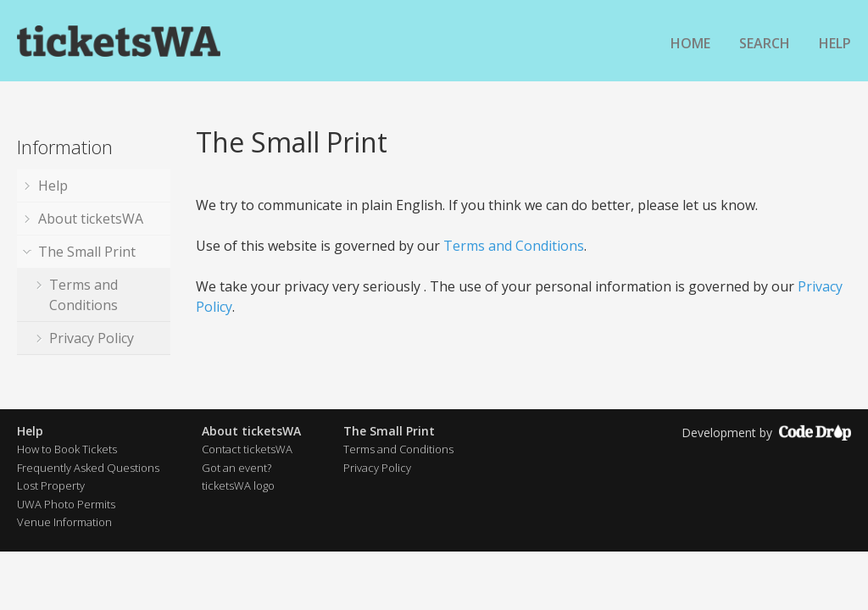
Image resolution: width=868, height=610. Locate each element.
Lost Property (51, 485)
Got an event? (236, 468)
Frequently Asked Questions (88, 468)
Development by (766, 433)
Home (690, 43)
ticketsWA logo (238, 485)
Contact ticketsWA (247, 449)
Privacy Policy (92, 338)
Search (765, 43)
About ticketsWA (91, 219)
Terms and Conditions (83, 295)
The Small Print (87, 252)
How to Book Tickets (67, 449)
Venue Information (64, 522)
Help (835, 43)
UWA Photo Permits (66, 504)
